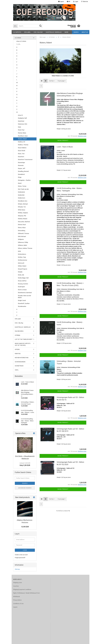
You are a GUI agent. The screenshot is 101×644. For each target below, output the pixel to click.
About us (85, 32)
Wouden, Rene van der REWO (24, 297)
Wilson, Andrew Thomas (25, 248)
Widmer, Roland (23, 219)
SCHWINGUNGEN (20, 362)
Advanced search (25, 488)
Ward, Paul (21, 130)
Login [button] (76, 2)
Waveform (21, 157)
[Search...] (15, 26)
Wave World (21, 151)
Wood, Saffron (22, 281)
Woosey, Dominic (23, 284)
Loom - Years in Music (65, 147)
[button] (68, 2)
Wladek (20, 272)
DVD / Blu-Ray (38, 32)
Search (76, 32)
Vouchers (16, 586)
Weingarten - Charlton (24, 180)
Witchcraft (21, 263)
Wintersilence (22, 254)
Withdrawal (16, 597)
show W (20, 115)
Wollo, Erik (21, 275)
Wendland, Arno (23, 201)
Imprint (15, 607)
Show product (63, 141)
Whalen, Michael (23, 204)
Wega (20, 177)
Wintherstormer (23, 260)
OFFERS (17, 349)
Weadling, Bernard (23, 171)
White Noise (22, 210)
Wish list (85, 2)
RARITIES (18, 354)
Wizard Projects (23, 269)
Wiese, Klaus (22, 228)
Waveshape (21, 163)
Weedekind (21, 174)
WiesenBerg (22, 231)
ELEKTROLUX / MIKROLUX (54, 32)
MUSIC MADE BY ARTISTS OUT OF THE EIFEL (23, 344)
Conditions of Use (18, 604)
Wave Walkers (22, 148)
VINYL (17, 370)
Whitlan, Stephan (23, 213)
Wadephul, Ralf (22, 118)
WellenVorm (22, 198)
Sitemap (17, 569)
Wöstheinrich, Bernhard (25, 293)
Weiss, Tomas (22, 186)
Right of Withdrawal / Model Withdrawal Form (26, 593)
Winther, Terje (22, 257)
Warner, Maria (22, 133)
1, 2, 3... (19, 44)
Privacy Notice (17, 600)
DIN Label (27, 32)
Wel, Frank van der (23, 189)
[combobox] (52, 81)
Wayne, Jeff (22, 168)
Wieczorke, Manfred (24, 222)
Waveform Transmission (25, 160)
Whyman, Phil (22, 216)
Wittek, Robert (22, 266)
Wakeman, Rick (23, 124)
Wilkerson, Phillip (23, 242)
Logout (61, 2)
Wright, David (22, 300)
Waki (19, 127)
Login (25, 550)
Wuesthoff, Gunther (24, 303)
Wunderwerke (22, 306)
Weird (20, 183)
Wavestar (21, 165)
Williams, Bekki (22, 245)
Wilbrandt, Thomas (23, 233)
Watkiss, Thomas (23, 145)
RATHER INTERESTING (22, 358)
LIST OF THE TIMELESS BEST (24, 339)
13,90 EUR (25, 527)
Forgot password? (20, 558)
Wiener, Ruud (22, 225)
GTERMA (17, 335)
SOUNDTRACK (19, 366)
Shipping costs (18, 583)
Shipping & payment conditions (22, 589)
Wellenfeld (21, 195)
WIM (19, 251)
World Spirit (21, 287)
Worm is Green (22, 290)
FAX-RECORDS (19, 331)
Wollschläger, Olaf (23, 278)
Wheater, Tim (22, 207)
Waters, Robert (22, 139)
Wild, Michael (22, 236)
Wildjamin (21, 239)
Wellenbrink (21, 192)
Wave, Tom (21, 154)
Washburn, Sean (23, 136)
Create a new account (21, 555)
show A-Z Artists (21, 41)
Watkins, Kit (21, 142)
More (66, 32)
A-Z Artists (17, 32)
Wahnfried (21, 121)
